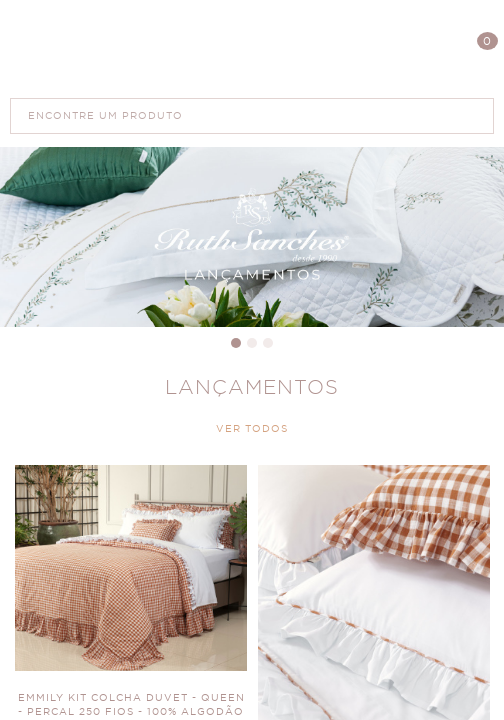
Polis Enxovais (252, 48)
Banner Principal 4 (252, 237)
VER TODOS (252, 429)
